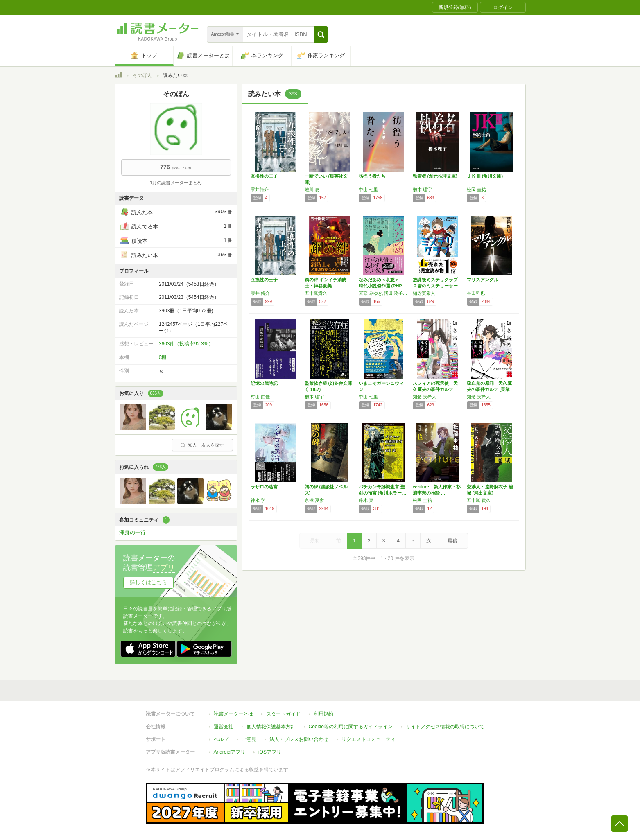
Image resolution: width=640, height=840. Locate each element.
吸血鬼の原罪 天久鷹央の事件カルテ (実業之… (489, 389)
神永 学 (258, 500)
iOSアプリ (270, 748)
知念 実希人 (425, 397)
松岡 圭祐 (476, 190)
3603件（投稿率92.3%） (186, 344)
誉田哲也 (476, 293)
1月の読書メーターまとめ (176, 183)
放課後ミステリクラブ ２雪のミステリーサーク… (438, 286)
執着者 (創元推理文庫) (435, 176)
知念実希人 (424, 293)
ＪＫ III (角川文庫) (485, 176)
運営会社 (224, 723)
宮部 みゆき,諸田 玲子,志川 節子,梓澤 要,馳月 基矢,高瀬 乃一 (384, 293)
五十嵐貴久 (316, 293)
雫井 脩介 (260, 293)
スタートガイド (283, 710)
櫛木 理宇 (422, 190)
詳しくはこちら (148, 582)
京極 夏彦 (314, 500)
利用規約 (323, 710)
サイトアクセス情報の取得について (445, 723)
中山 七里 (368, 190)
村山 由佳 (260, 397)
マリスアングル (483, 280)
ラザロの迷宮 (264, 487)
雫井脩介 (260, 190)
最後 (452, 541)
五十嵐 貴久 (479, 500)
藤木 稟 (366, 500)
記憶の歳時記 (264, 383)
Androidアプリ (230, 748)
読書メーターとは (233, 710)
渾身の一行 (132, 532)
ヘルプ (221, 735)
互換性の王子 (264, 176)
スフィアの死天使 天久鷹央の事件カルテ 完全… (435, 389)
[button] (321, 34)
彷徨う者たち (372, 176)
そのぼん (142, 75)
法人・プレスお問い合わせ (299, 735)
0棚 (163, 357)
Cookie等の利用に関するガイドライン (351, 723)
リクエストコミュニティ (369, 735)
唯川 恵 (312, 190)
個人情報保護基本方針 (271, 723)
